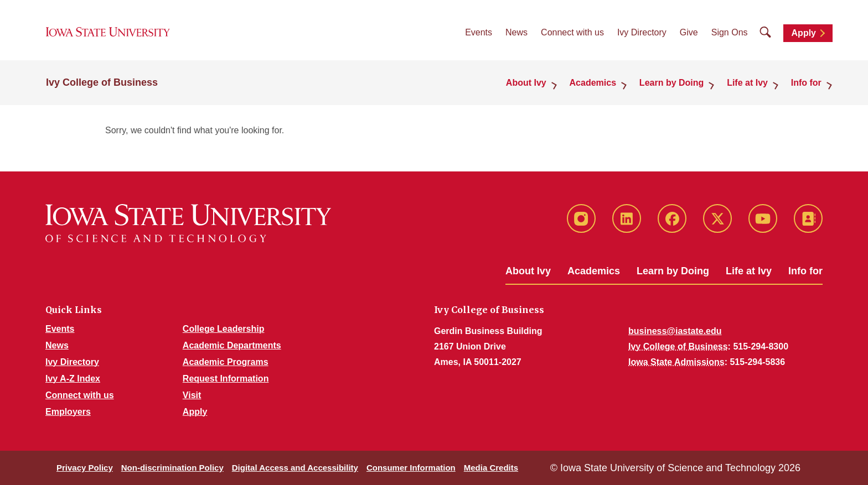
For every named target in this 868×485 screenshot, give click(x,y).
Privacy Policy (85, 468)
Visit (192, 395)
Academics (594, 271)
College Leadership (224, 329)
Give (689, 33)
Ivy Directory (642, 33)
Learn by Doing (673, 271)
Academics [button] (596, 84)
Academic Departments (232, 345)
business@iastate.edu (675, 331)
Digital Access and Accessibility (295, 468)
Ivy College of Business (102, 84)
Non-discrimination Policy (172, 468)
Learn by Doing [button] (674, 84)
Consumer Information (411, 468)
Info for (805, 271)
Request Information (226, 379)
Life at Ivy (749, 271)
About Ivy (528, 271)
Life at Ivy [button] (749, 84)
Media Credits (491, 468)
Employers (68, 412)
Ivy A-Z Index (73, 379)
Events (479, 33)
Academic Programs (226, 362)
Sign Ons (730, 33)
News (516, 33)
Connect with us (572, 33)
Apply (804, 34)
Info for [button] (807, 84)
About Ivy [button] (531, 84)
